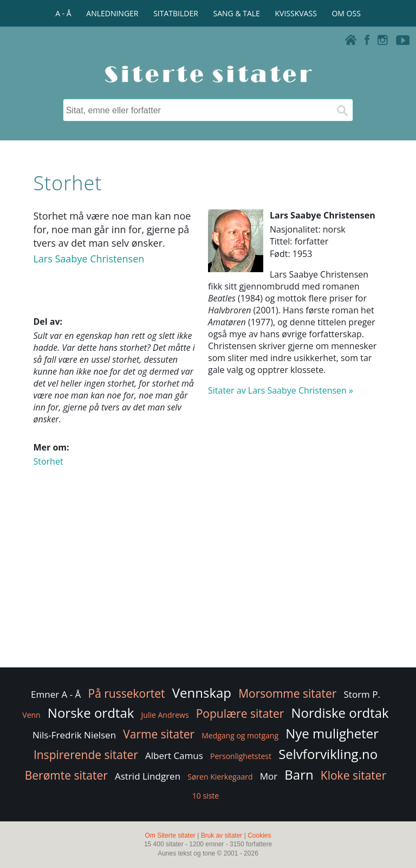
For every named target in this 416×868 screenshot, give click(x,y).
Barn (299, 774)
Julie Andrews (165, 715)
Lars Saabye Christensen (89, 259)
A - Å (63, 13)
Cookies (259, 835)
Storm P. (362, 694)
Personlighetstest (241, 756)
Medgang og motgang (240, 735)
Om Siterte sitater (170, 835)
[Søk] (342, 110)
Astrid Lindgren (148, 776)
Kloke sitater (353, 775)
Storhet (48, 461)
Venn (31, 715)
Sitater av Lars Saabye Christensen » (281, 390)
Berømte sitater (66, 775)
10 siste (206, 796)
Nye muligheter (332, 733)
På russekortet (127, 693)
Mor (269, 776)
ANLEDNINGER (112, 13)
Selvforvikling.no (328, 754)
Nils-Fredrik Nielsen (74, 735)
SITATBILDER (176, 13)
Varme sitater (159, 734)
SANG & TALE (237, 13)
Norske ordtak (91, 713)
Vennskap (202, 693)
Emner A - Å (56, 694)
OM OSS (346, 13)
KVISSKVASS (296, 13)
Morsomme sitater (287, 693)
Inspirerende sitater (86, 755)
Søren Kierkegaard (220, 777)
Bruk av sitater (222, 835)
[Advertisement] (208, 578)
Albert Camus (174, 756)
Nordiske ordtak (340, 713)
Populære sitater (240, 713)
